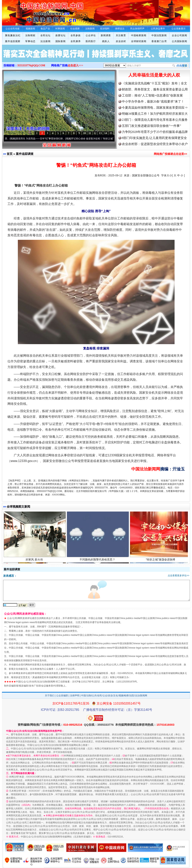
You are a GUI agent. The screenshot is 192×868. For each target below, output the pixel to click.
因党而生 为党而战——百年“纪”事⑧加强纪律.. (42, 139)
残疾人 (106, 41)
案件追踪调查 (25, 154)
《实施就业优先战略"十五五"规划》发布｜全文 (154, 83)
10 (84, 133)
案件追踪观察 (13, 41)
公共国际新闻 (179, 41)
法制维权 (30, 35)
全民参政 (76, 35)
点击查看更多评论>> (178, 576)
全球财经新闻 (139, 41)
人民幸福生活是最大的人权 (154, 75)
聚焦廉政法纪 (13, 35)
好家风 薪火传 (35, 562)
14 (106, 133)
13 (100, 133)
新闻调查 (106, 35)
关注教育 (121, 35)
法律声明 (75, 696)
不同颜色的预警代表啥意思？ (98, 562)
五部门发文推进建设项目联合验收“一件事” (151, 126)
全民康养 (76, 41)
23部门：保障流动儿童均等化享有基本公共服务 (155, 120)
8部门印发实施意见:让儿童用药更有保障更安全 (154, 138)
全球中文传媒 (34, 11)
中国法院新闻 (159, 35)
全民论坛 (45, 35)
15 (111, 133)
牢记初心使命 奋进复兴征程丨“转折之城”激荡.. (97, 139)
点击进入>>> (75, 65)
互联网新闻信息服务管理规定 (64, 627)
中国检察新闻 (139, 35)
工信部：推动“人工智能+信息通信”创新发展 (152, 95)
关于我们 (50, 696)
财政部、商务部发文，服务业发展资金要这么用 (155, 89)
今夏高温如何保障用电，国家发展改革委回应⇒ (155, 108)
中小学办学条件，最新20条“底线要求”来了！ (153, 102)
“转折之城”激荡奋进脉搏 (161, 562)
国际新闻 (61, 41)
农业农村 (121, 41)
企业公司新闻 (179, 35)
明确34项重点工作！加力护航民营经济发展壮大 (155, 114)
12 (95, 133)
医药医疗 (91, 41)
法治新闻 (45, 41)
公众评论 (91, 35)
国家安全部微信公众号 (146, 175)
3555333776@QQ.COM (31, 65)
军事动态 (30, 41)
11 (90, 133)
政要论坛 (61, 35)
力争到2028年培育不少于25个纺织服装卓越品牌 (155, 132)
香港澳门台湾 (159, 41)
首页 (10, 154)
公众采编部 (62, 696)
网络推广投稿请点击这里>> (170, 154)
